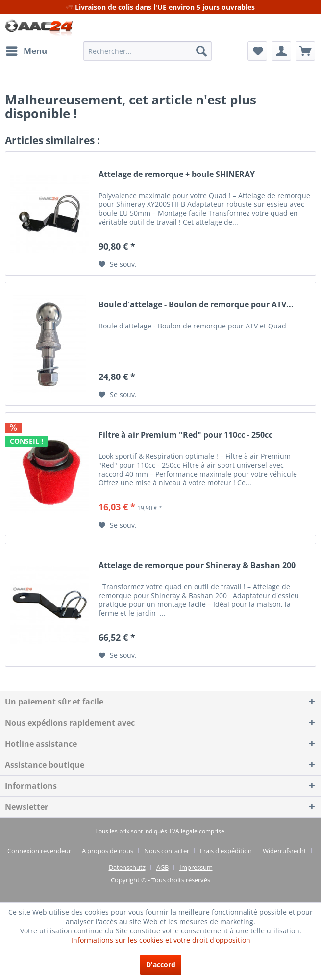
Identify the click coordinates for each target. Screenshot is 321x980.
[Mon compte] (281, 51)
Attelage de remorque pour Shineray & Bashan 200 (197, 565)
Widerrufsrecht (284, 851)
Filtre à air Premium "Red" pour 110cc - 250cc (185, 435)
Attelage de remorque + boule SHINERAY (177, 174)
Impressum (196, 867)
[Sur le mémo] (118, 264)
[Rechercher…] (148, 51)
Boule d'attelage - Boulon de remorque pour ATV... (196, 305)
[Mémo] (257, 51)
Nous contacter (167, 851)
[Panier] (305, 51)
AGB (162, 867)
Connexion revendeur (39, 851)
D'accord (161, 965)
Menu (26, 50)
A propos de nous (108, 851)
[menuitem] (26, 51)
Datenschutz (127, 867)
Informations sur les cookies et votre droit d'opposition (161, 940)
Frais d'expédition (226, 851)
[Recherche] (201, 51)
